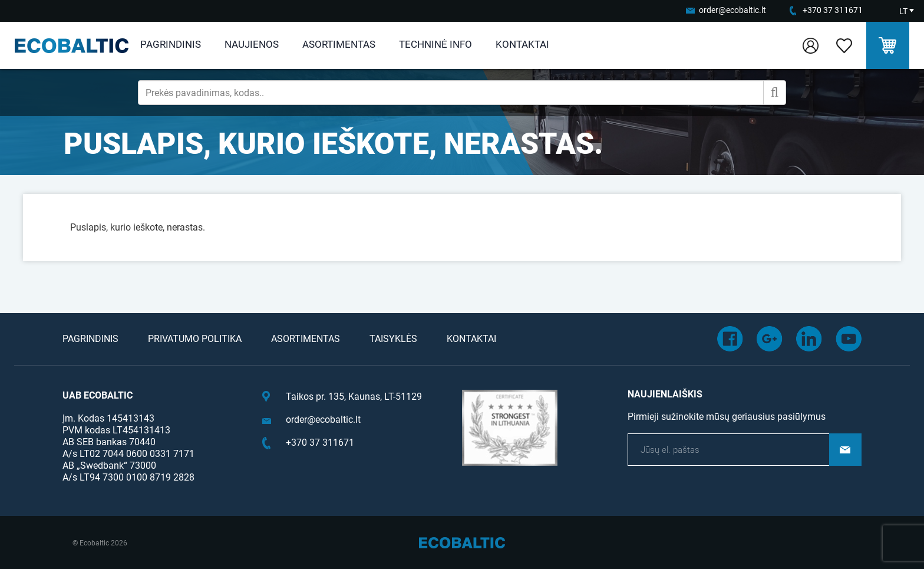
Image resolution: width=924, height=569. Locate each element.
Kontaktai (522, 44)
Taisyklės (393, 339)
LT (903, 11)
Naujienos (252, 44)
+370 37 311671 (833, 10)
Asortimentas (339, 44)
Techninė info (435, 44)
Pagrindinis (171, 44)
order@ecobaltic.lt (732, 10)
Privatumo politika (195, 339)
